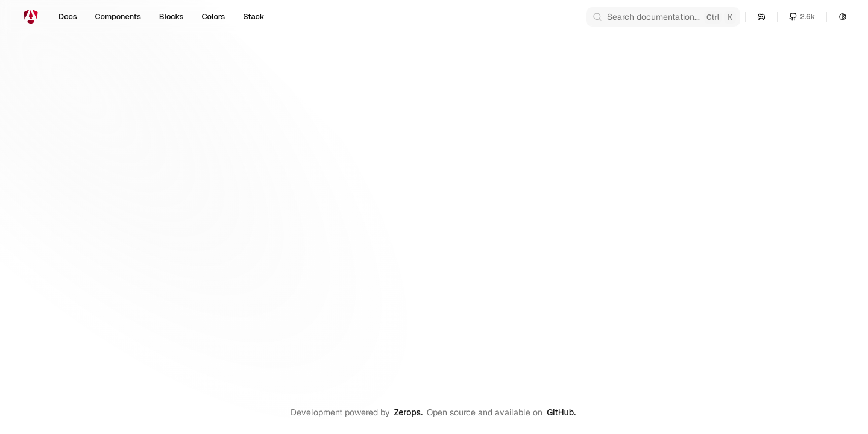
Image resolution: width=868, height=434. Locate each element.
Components (118, 17)
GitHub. (561, 412)
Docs (68, 17)
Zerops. (408, 412)
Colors (213, 17)
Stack (253, 17)
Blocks (171, 17)
